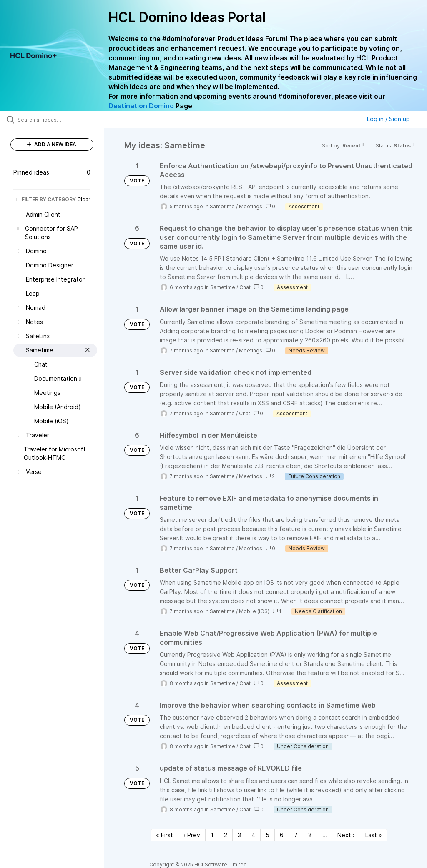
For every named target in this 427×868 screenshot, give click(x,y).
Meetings (251, 206)
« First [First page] (165, 835)
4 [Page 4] (253, 835)
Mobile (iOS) (254, 611)
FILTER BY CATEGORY (45, 199)
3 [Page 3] (239, 835)
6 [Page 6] (282, 835)
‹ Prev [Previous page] (192, 835)
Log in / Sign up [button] (390, 119)
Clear (84, 199)
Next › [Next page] (346, 835)
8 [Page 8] (310, 835)
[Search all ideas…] (56, 120)
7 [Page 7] (296, 835)
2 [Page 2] (226, 835)
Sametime (222, 206)
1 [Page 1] (212, 835)
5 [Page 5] (268, 835)
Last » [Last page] (374, 835)
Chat (245, 287)
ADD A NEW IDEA (52, 144)
